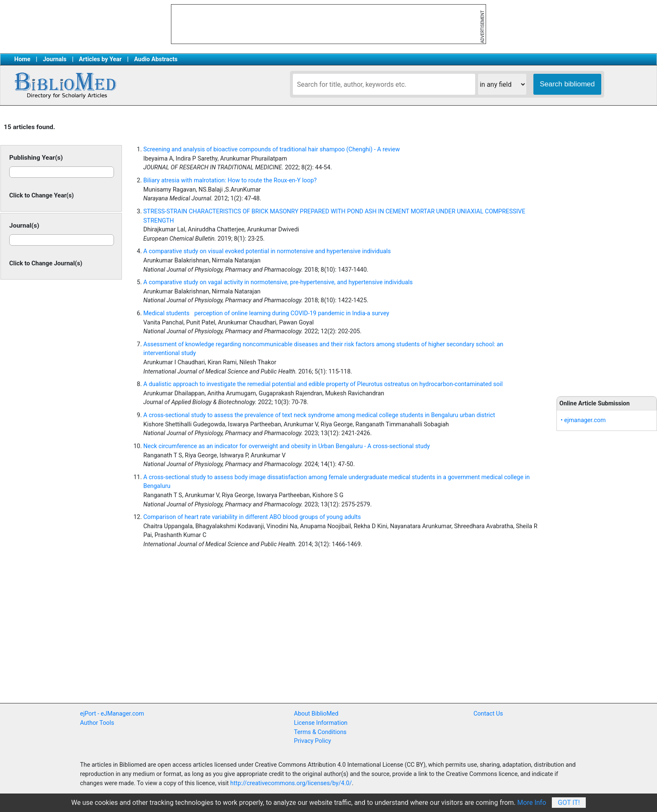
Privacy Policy (313, 741)
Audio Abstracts (156, 59)
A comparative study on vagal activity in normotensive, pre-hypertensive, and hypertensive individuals (278, 282)
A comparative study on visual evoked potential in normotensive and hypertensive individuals (267, 251)
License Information (321, 723)
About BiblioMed (316, 714)
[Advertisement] (607, 252)
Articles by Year (100, 59)
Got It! (569, 803)
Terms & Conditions (320, 732)
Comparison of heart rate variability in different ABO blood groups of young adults (252, 517)
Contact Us (488, 714)
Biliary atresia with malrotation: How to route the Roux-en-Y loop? (230, 180)
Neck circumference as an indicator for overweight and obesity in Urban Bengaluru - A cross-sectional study (287, 446)
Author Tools (97, 723)
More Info (532, 803)
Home (22, 59)
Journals (54, 59)
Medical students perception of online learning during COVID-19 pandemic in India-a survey (266, 313)
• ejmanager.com (583, 420)
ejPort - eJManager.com (112, 714)
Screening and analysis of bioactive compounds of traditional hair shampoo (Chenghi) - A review (272, 149)
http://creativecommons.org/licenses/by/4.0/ (291, 783)
